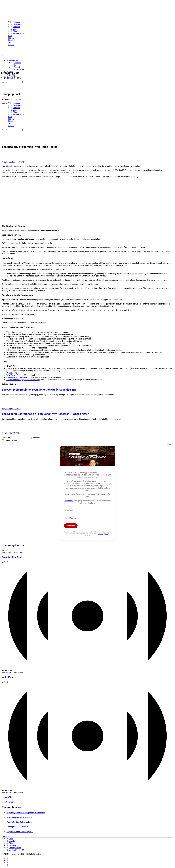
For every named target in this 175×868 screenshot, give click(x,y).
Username (6, 438)
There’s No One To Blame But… (19, 822)
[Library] (10, 38)
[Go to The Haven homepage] (18, 56)
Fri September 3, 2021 (16, 162)
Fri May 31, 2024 (13, 433)
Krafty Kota (7, 677)
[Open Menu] (2, 56)
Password (36, 438)
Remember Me (11, 440)
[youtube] (8, 865)
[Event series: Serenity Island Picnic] (26, 553)
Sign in (4, 103)
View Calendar (8, 802)
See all (6, 836)
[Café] (9, 36)
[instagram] (8, 860)
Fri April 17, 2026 (13, 409)
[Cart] (2, 68)
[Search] (3, 87)
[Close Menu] (2, 99)
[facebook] (8, 858)
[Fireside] (10, 40)
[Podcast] (15, 27)
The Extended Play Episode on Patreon (22, 380)
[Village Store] (17, 33)
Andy (4, 162)
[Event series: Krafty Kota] (26, 673)
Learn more (69, 501)
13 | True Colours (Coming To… (20, 832)
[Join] (9, 42)
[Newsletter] (16, 24)
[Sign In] (10, 45)
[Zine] (14, 29)
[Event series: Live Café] (26, 793)
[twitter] (8, 863)
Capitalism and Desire (16, 377)
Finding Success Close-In (17, 827)
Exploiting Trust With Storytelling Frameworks (26, 813)
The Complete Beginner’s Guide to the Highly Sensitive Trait (40, 390)
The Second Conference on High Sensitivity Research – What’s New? (45, 414)
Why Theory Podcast (15, 375)
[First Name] (88, 510)
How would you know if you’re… (20, 817)
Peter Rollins (12, 373)
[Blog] (14, 31)
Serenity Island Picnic (12, 557)
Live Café (6, 797)
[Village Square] (13, 22)
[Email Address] (88, 518)
